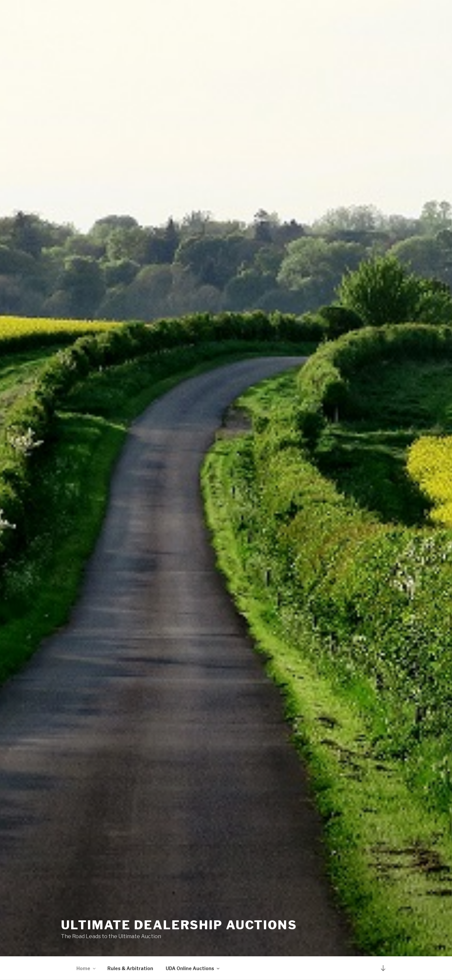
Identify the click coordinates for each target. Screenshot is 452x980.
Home (86, 968)
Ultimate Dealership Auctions (179, 925)
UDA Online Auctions (193, 968)
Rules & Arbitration (130, 968)
